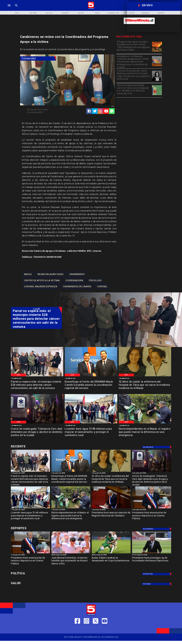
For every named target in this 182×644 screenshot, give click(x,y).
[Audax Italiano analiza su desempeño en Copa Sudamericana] (111, 561)
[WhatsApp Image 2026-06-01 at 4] (145, 376)
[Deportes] (157, 447)
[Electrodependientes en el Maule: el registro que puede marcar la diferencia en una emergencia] (145, 432)
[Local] (18, 375)
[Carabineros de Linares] (77, 286)
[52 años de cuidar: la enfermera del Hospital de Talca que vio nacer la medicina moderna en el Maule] (145, 385)
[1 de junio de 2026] (37, 378)
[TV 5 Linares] (16, 8)
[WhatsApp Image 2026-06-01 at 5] (91, 376)
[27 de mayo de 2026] (152, 555)
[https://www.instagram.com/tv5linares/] (101, 111)
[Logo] (91, 8)
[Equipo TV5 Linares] (46, 110)
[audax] (111, 553)
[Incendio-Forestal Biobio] (157, 52)
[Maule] (28, 274)
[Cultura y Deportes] (36, 447)
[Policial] (81, 13)
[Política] (49, 13)
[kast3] (111, 508)
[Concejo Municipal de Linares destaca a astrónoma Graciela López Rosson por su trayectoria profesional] (134, 75)
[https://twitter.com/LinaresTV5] (96, 629)
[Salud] (97, 13)
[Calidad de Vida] (113, 13)
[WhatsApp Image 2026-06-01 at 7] (37, 376)
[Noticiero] (33, 13)
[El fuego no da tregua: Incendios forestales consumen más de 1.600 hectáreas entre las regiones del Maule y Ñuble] (134, 46)
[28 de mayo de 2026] (71, 555)
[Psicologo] (95, 280)
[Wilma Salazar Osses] (50, 274)
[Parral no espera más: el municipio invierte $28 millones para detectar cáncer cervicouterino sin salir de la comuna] (37, 385)
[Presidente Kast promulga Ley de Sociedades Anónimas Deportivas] (152, 561)
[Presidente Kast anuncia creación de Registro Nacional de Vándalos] (111, 516)
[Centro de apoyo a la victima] (42, 280)
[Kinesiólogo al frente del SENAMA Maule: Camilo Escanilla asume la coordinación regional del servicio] (91, 385)
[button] (28, 274)
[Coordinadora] (74, 280)
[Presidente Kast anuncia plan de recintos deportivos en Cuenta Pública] (152, 516)
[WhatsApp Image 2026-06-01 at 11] (91, 423)
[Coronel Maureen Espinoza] (41, 286)
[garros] (71, 553)
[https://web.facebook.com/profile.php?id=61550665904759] (77, 629)
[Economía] (65, 13)
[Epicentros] (157, 95)
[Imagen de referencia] (157, 66)
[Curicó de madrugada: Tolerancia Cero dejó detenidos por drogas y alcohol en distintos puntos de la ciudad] (37, 432)
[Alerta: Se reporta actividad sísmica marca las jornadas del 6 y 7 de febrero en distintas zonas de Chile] (134, 90)
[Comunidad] (38, 58)
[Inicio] (17, 13)
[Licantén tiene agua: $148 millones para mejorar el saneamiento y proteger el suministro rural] (91, 432)
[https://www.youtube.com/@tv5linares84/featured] (106, 111)
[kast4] (152, 508)
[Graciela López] (157, 81)
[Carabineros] (77, 274)
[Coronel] (102, 286)
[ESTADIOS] (152, 553)
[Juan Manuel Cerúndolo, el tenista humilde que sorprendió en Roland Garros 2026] (71, 561)
